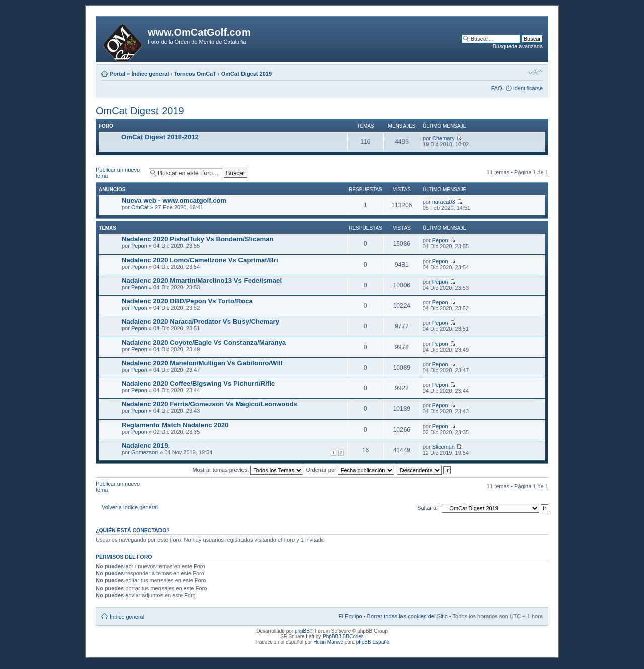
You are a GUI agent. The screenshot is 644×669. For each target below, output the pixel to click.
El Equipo (350, 616)
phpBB (302, 631)
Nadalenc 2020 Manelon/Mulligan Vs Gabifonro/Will (202, 363)
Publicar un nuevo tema (120, 173)
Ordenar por (350, 470)
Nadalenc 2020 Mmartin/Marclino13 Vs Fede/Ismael (202, 280)
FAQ (497, 88)
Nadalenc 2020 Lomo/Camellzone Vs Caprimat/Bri (200, 260)
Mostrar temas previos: (248, 470)
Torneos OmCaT (195, 74)
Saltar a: (427, 508)
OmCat (140, 207)
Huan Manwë (328, 642)
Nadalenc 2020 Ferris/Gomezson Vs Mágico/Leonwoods (210, 404)
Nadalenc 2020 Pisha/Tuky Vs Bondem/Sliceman (198, 239)
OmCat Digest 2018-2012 (160, 137)
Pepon (139, 246)
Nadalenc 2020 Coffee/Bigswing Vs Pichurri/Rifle (198, 384)
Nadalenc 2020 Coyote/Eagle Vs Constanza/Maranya (204, 342)
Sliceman (444, 447)
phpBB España (373, 642)
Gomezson (145, 452)
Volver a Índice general (130, 507)
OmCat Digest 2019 (247, 74)
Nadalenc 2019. (146, 445)
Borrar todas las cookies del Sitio (408, 616)
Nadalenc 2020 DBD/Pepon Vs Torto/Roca (187, 301)
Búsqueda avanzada (518, 46)
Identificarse (528, 88)
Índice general (150, 74)
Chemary (444, 138)
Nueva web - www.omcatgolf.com (174, 200)
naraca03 (444, 202)
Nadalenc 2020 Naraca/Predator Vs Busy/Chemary (200, 322)
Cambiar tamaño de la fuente (536, 72)
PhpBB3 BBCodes (343, 637)
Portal (117, 74)
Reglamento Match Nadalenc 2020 (175, 425)
